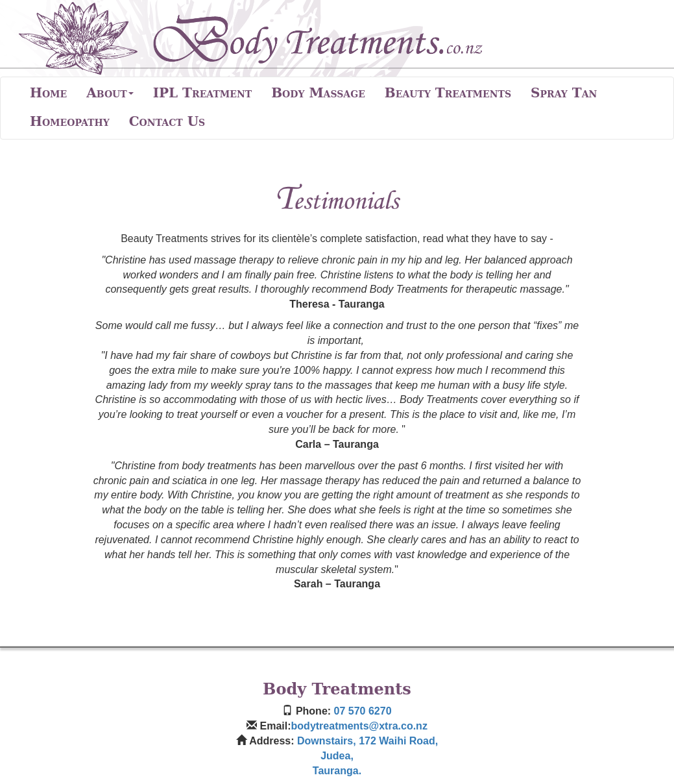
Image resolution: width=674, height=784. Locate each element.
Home (48, 93)
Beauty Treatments (448, 93)
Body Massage (318, 93)
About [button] (110, 93)
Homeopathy (70, 121)
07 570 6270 (363, 711)
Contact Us (167, 121)
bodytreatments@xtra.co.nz (359, 726)
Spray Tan (564, 93)
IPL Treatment (203, 93)
